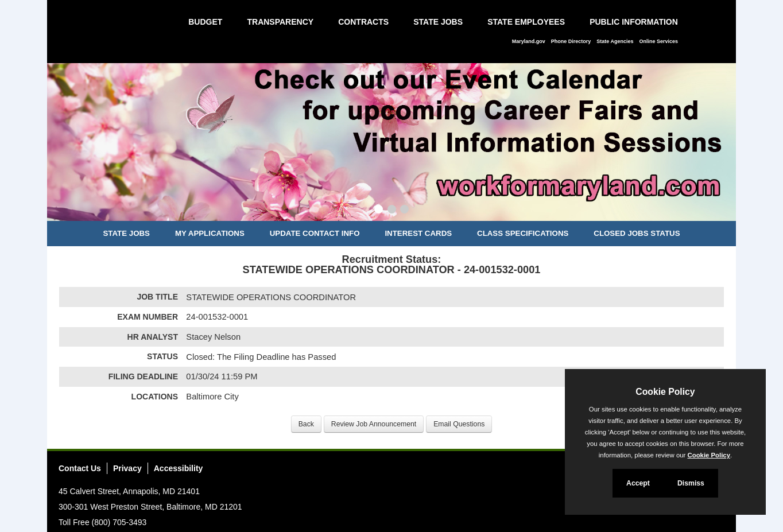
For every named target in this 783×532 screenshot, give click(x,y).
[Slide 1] (379, 211)
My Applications (210, 233)
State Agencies (615, 41)
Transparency (280, 22)
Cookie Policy (665, 392)
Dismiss (691, 483)
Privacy (127, 468)
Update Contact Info (315, 233)
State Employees (526, 22)
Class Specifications (523, 233)
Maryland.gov (529, 41)
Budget (205, 22)
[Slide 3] (404, 211)
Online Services (658, 41)
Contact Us (80, 468)
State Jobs (438, 22)
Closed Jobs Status (637, 233)
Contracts (363, 22)
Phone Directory (571, 41)
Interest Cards (418, 233)
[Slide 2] (392, 211)
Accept (638, 483)
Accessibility (179, 468)
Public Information (634, 22)
